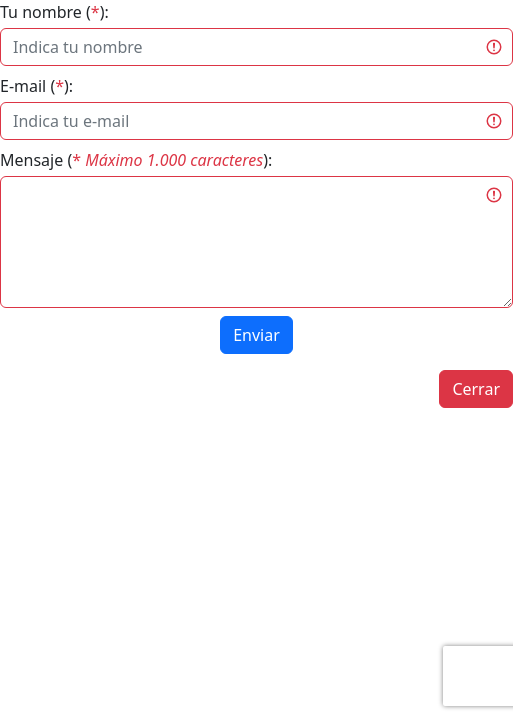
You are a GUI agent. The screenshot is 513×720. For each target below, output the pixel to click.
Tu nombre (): (54, 12)
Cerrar (476, 389)
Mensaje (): (136, 160)
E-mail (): (36, 86)
